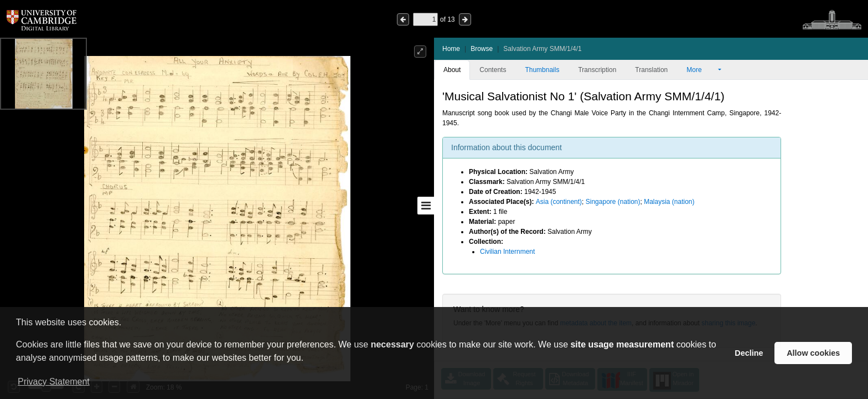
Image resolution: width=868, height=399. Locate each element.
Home (451, 49)
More (701, 70)
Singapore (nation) (613, 202)
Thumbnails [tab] (542, 70)
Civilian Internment (507, 252)
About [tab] (452, 70)
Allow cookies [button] (813, 353)
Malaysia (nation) (669, 202)
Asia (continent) (559, 202)
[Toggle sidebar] (426, 206)
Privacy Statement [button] (54, 382)
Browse (482, 49)
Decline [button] (749, 353)
